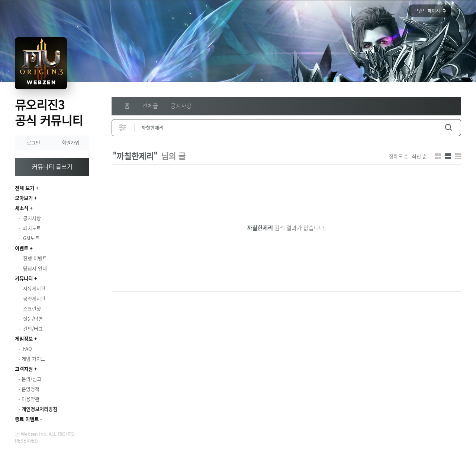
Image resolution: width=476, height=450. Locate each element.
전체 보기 (25, 188)
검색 (448, 127)
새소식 (22, 208)
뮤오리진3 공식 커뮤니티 (49, 112)
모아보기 (24, 198)
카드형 (438, 156)
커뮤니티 (24, 278)
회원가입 (71, 142)
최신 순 (419, 156)
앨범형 (448, 156)
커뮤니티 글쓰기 (52, 166)
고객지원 (24, 369)
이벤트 (22, 248)
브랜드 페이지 (427, 11)
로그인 (33, 142)
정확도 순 (399, 156)
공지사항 (181, 106)
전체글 (150, 106)
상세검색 (123, 127)
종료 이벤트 (27, 419)
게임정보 (24, 339)
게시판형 (458, 156)
